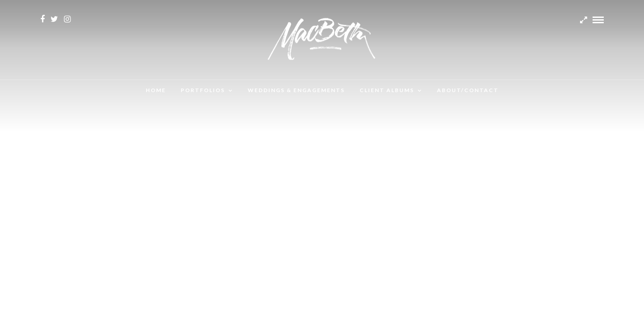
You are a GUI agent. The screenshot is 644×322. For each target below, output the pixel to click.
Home (156, 90)
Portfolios (203, 90)
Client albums (387, 90)
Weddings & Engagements (296, 90)
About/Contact (468, 90)
